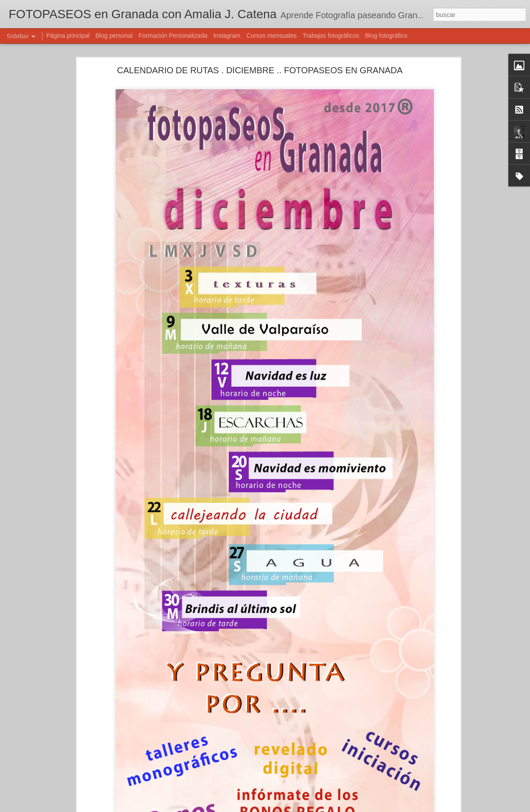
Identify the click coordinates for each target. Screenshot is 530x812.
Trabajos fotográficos (331, 36)
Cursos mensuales (272, 36)
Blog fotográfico (386, 36)
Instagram (227, 36)
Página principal (68, 36)
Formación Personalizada (173, 36)
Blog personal (114, 36)
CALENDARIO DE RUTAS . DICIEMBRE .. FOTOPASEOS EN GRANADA (260, 69)
